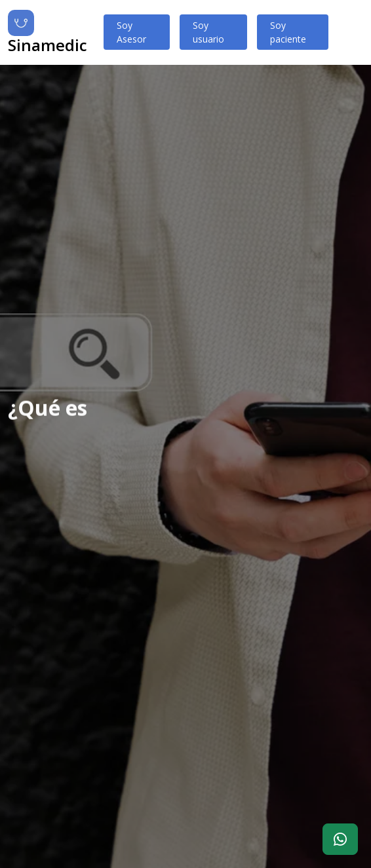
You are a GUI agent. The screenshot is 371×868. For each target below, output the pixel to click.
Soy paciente (288, 32)
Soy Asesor (131, 32)
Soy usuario (208, 32)
